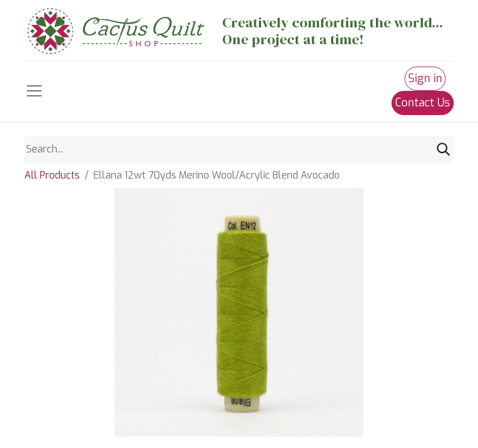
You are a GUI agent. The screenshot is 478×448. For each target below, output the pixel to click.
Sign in (425, 78)
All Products (52, 175)
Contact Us (423, 103)
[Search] (443, 150)
